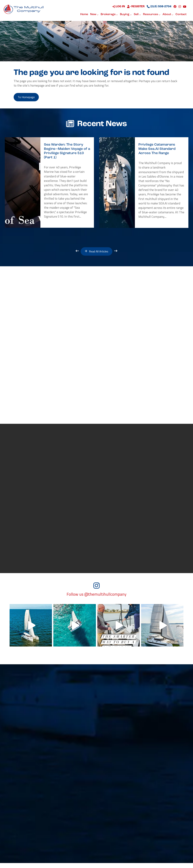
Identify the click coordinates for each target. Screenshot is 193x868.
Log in (118, 7)
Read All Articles (96, 253)
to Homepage (28, 98)
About (168, 15)
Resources (151, 15)
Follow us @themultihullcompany (96, 599)
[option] (49, 184)
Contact (181, 15)
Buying (125, 15)
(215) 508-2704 (159, 7)
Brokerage (109, 15)
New (94, 15)
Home (84, 15)
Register (135, 7)
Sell (137, 15)
